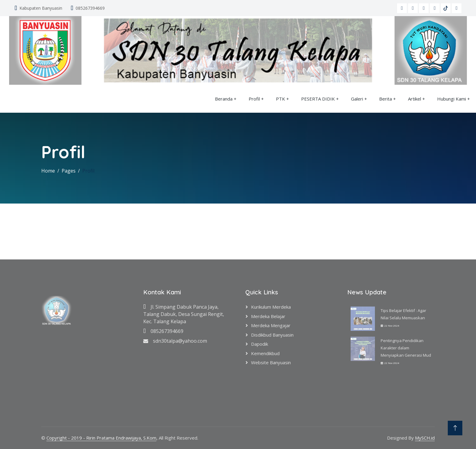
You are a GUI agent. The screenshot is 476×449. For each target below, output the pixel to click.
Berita (386, 99)
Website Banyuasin (271, 362)
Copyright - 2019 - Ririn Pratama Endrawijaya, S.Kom (101, 438)
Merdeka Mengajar (271, 325)
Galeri (357, 99)
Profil (254, 99)
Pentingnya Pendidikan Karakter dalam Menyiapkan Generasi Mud (406, 348)
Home (48, 171)
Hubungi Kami (452, 99)
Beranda (224, 99)
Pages (69, 171)
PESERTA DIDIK (318, 99)
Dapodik (260, 344)
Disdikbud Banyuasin (272, 335)
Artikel (415, 99)
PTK (280, 99)
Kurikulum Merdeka (271, 307)
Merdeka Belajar (268, 316)
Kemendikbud (265, 353)
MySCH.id (425, 438)
